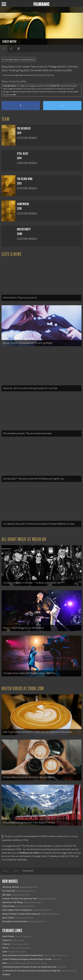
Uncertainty (59, 70)
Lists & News (11, 254)
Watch (5, 963)
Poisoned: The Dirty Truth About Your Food (20, 899)
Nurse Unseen (8, 918)
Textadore (6, 975)
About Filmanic (8, 936)
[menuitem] (5, 871)
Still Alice (73, 67)
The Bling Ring (16, 70)
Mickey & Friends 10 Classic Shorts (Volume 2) (21, 914)
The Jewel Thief (9, 891)
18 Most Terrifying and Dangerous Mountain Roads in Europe (27, 959)
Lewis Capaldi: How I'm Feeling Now (17, 910)
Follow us (6, 944)
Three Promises (9, 906)
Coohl (5, 952)
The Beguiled (55, 67)
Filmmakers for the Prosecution (15, 922)
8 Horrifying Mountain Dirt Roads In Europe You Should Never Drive (29, 967)
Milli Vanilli (6, 895)
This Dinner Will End (11, 887)
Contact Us (7, 940)
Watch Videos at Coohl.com (23, 689)
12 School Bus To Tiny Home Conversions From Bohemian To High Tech (31, 971)
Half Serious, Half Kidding (13, 902)
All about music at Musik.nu (24, 539)
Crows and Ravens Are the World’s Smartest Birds (23, 955)
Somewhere (36, 70)
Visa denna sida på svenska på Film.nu (19, 60)
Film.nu (5, 948)
